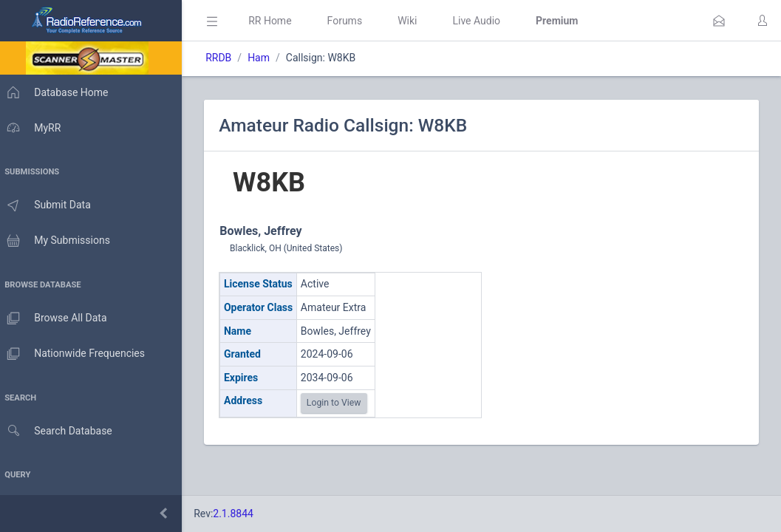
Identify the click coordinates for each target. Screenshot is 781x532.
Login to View (341, 403)
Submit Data (49, 205)
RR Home (277, 21)
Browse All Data (57, 318)
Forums (352, 21)
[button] (719, 21)
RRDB (226, 58)
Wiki (415, 21)
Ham (266, 58)
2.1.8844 (241, 514)
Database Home (58, 92)
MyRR (34, 128)
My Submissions (59, 241)
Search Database (60, 431)
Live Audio (484, 21)
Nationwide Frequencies (76, 354)
